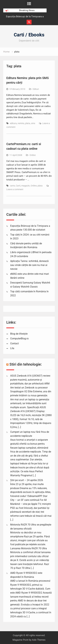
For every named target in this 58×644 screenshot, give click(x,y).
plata (28, 123)
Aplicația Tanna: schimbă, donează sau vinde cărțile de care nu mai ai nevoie (29, 265)
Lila (12, 348)
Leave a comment (15, 189)
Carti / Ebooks (29, 35)
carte (12, 186)
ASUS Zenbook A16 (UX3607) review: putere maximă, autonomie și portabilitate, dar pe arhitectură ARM (30, 380)
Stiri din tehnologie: (26, 364)
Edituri (36, 89)
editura (13, 123)
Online (33, 155)
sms (33, 123)
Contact (14, 343)
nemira (21, 123)
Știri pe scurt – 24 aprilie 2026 (27, 480)
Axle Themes (39, 640)
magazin (26, 186)
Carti (18, 186)
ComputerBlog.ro (19, 339)
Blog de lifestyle (19, 334)
